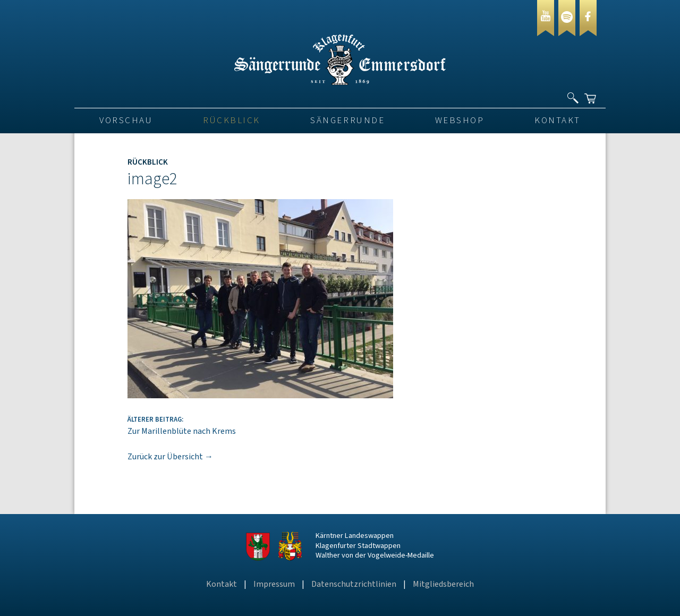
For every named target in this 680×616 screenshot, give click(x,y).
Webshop (460, 121)
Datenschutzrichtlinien (354, 584)
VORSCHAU (126, 121)
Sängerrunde (347, 121)
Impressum (274, 584)
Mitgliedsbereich (443, 584)
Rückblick (232, 121)
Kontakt (558, 121)
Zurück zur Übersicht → (170, 457)
